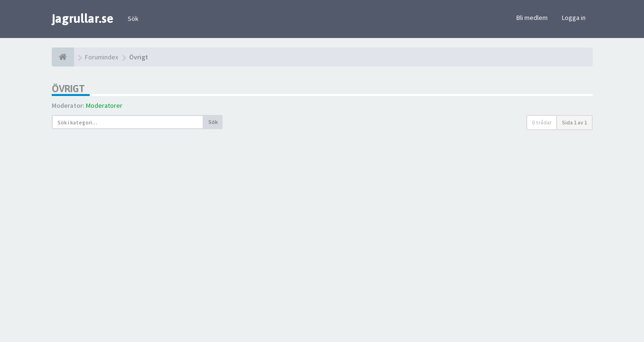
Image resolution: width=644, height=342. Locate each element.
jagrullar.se (83, 19)
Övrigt (68, 89)
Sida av (574, 122)
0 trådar (542, 122)
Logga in (574, 18)
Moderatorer (104, 105)
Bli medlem (532, 18)
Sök (133, 19)
